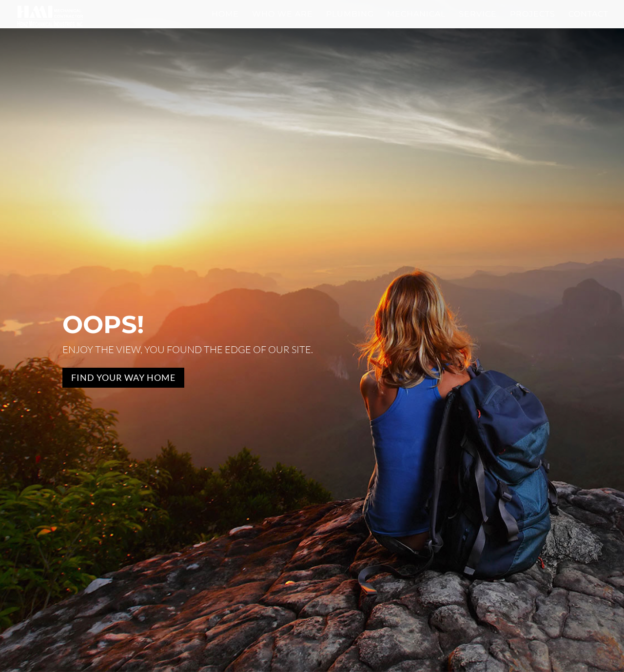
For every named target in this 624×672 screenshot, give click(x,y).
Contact (588, 14)
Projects (533, 14)
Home (225, 14)
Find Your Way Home (123, 377)
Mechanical (416, 14)
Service (478, 14)
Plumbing (350, 14)
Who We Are (283, 14)
